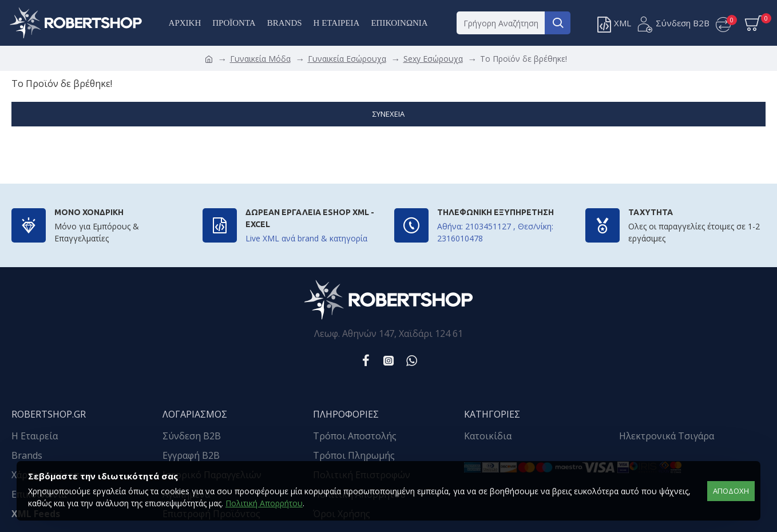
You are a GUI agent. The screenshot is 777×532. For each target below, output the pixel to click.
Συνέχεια (388, 114)
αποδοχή (731, 491)
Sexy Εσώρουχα (433, 59)
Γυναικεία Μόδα (260, 59)
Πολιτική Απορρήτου (264, 503)
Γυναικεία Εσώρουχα (347, 59)
